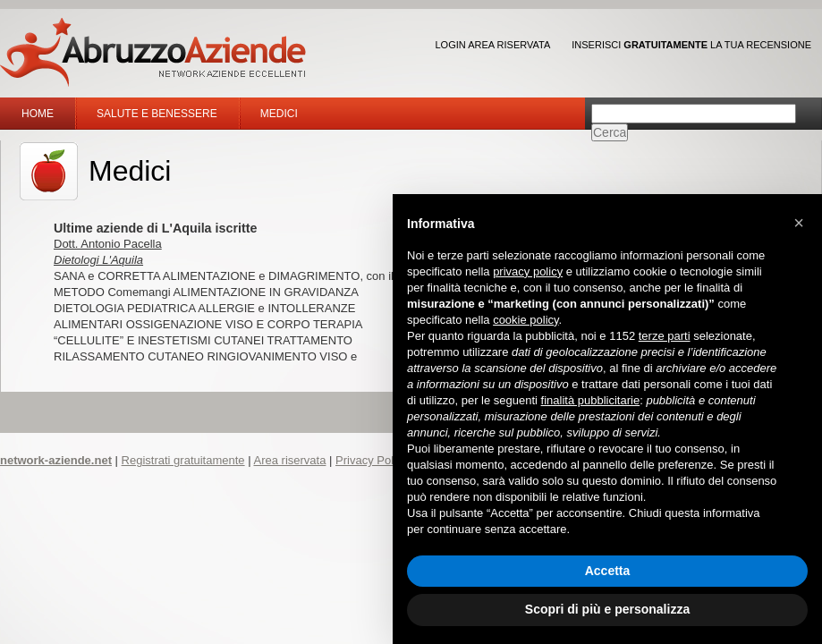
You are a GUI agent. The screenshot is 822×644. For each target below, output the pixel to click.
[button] (799, 223)
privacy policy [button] (528, 271)
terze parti (665, 336)
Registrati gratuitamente (183, 460)
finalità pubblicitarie (591, 400)
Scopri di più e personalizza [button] (607, 609)
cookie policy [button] (525, 320)
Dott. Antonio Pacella (108, 244)
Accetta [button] (608, 571)
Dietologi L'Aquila (98, 260)
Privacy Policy (372, 460)
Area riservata (289, 460)
